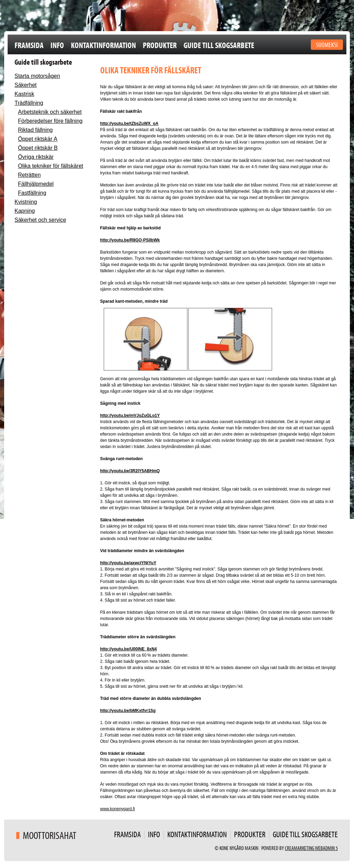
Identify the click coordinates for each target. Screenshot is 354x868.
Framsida (29, 45)
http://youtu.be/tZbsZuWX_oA (129, 124)
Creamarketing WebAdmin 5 (311, 848)
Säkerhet (26, 85)
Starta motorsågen (37, 76)
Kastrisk (24, 94)
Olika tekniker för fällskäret (51, 166)
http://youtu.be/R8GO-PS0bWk (130, 240)
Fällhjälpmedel (36, 184)
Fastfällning (32, 193)
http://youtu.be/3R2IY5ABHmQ (130, 471)
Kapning (25, 211)
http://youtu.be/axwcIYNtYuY (128, 563)
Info (57, 45)
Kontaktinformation (103, 45)
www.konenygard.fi (118, 809)
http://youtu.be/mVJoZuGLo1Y (130, 415)
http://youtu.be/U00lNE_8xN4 (129, 649)
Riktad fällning (35, 130)
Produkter (160, 45)
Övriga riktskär (36, 157)
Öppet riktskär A (38, 139)
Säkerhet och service (40, 220)
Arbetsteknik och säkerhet (50, 112)
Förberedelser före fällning (50, 121)
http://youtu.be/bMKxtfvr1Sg (128, 711)
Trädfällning (29, 103)
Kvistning (26, 202)
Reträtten (29, 175)
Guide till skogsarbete (219, 45)
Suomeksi (327, 44)
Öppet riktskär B (38, 148)
